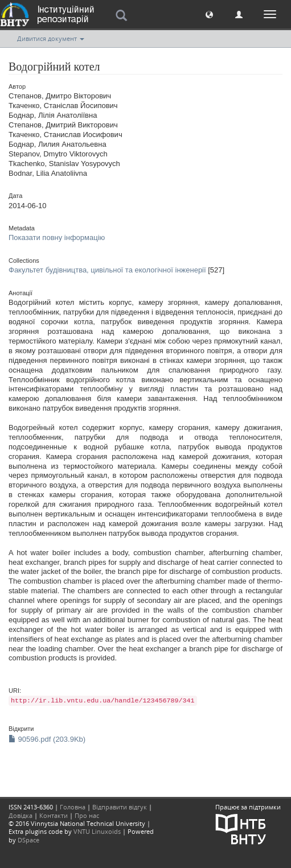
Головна (73, 807)
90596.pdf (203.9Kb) (47, 739)
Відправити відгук (120, 807)
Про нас (87, 815)
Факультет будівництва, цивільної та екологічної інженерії (107, 270)
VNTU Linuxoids (97, 831)
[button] (209, 14)
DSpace (28, 840)
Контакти (54, 815)
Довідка (21, 815)
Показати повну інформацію (57, 237)
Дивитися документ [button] (51, 38)
